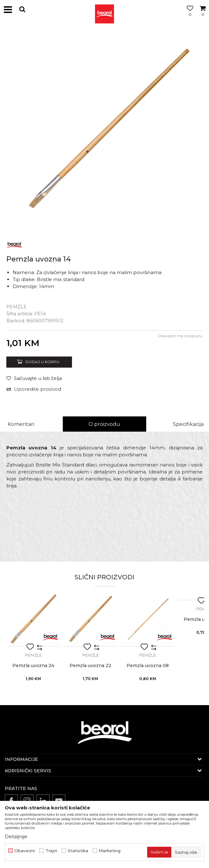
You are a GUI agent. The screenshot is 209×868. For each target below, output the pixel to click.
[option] (104, 131)
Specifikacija (188, 424)
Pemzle (16, 307)
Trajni (51, 851)
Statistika (78, 851)
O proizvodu (104, 424)
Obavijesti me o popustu (180, 336)
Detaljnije (16, 836)
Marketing (110, 851)
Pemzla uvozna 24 (33, 666)
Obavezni (25, 851)
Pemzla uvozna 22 (90, 666)
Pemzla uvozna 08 (148, 666)
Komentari (21, 424)
